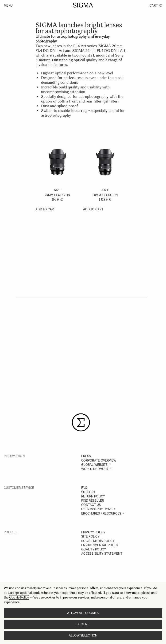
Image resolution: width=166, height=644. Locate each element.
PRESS (86, 456)
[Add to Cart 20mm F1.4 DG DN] (93, 209)
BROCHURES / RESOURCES (101, 513)
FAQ (84, 488)
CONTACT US (91, 505)
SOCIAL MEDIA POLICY (98, 541)
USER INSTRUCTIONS (97, 509)
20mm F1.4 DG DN (105, 195)
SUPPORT (88, 492)
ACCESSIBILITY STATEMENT (102, 554)
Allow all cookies (83, 613)
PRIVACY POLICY (93, 532)
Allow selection (83, 635)
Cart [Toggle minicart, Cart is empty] (156, 6)
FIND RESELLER (93, 501)
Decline (83, 624)
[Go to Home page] (83, 5)
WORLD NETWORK (95, 469)
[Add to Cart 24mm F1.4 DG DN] (46, 209)
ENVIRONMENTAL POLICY (100, 545)
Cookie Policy (19, 597)
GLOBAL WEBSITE (95, 465)
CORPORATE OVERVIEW (99, 460)
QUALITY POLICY (94, 549)
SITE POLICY (90, 536)
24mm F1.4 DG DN (58, 195)
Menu (8, 6)
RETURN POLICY (93, 496)
